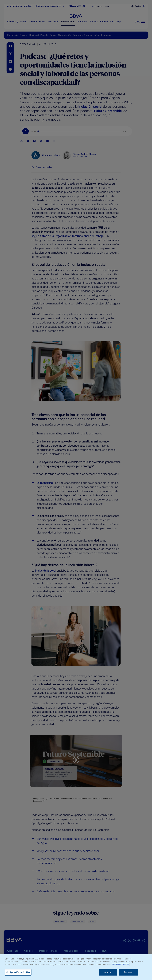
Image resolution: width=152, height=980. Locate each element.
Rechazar (128, 972)
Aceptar (108, 972)
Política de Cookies (121, 965)
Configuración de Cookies (18, 972)
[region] (76, 967)
